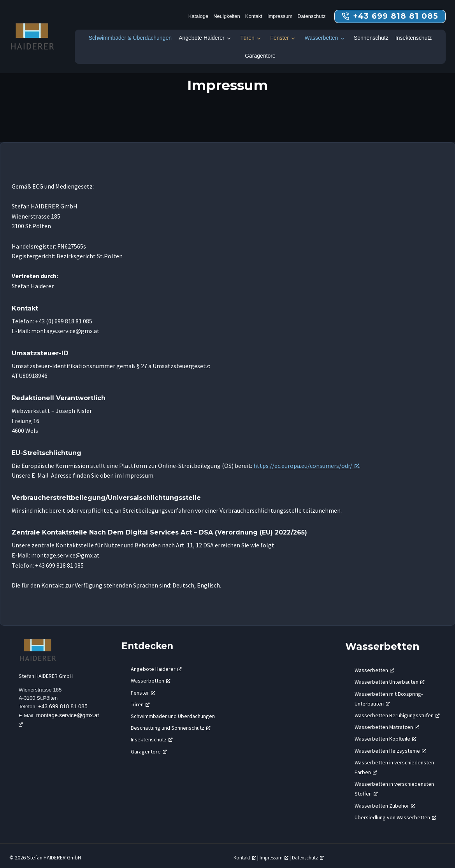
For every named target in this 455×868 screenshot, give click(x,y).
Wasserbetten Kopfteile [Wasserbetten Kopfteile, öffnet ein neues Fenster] (386, 735)
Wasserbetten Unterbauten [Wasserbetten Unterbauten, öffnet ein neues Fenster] (390, 678)
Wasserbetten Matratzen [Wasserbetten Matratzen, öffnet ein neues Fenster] (387, 723)
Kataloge (198, 16)
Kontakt (254, 16)
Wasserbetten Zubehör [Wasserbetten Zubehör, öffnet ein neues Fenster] (385, 802)
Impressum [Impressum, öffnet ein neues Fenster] (278, 854)
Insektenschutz (414, 38)
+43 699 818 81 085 (64, 704)
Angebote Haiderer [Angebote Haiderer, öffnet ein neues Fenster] (156, 665)
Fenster (279, 38)
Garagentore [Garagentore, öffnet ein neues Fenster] (149, 748)
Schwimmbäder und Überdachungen (173, 713)
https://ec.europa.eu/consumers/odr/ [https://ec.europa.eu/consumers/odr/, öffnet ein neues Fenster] (303, 466)
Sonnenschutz (371, 38)
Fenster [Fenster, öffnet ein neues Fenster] (143, 689)
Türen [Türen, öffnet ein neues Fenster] (140, 701)
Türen (247, 38)
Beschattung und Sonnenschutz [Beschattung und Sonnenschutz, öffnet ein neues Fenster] (171, 724)
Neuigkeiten (227, 16)
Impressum (280, 16)
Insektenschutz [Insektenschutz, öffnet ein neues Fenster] (152, 736)
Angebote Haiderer (202, 38)
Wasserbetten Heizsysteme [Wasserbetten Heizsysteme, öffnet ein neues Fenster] (390, 747)
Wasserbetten (321, 38)
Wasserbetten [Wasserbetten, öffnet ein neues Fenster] (151, 677)
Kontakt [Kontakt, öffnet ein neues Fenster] (246, 854)
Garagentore (260, 56)
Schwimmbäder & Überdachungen (130, 38)
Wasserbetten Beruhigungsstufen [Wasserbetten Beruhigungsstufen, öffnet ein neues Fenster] (397, 712)
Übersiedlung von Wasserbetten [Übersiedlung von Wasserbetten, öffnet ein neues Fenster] (395, 813)
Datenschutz (311, 16)
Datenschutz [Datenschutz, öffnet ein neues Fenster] (315, 854)
